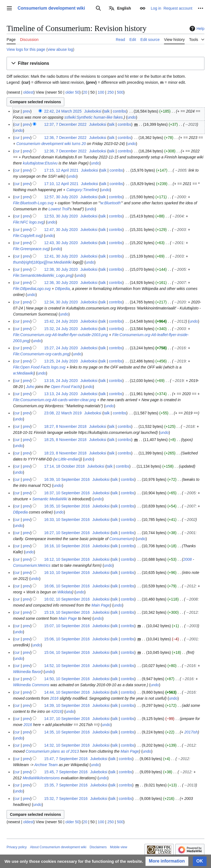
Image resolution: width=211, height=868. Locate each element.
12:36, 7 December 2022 (65, 138)
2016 (54, 698)
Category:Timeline (82, 190)
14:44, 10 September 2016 (67, 692)
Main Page (101, 605)
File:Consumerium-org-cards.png (41, 354)
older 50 (72, 92)
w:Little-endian (67, 459)
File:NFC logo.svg (28, 222)
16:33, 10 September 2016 (67, 520)
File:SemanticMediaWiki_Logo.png (42, 275)
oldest (28, 92)
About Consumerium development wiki (58, 847)
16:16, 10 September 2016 (67, 546)
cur (17, 124)
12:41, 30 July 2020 (61, 256)
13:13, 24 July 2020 (61, 394)
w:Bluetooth (111, 203)
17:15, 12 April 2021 (61, 170)
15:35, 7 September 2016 (66, 785)
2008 (188, 559)
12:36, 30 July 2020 (61, 283)
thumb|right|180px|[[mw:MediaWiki (42, 262)
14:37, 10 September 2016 (67, 719)
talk (107, 111)
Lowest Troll (59, 209)
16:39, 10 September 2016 (67, 479)
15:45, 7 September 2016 (66, 772)
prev (27, 111)
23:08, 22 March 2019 (63, 413)
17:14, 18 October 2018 (64, 466)
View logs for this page (26, 49)
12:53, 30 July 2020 (61, 216)
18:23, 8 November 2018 (65, 453)
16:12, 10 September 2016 (67, 559)
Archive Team (46, 765)
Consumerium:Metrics (32, 565)
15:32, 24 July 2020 (61, 329)
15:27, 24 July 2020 (61, 348)
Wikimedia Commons (31, 685)
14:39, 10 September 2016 (67, 705)
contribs (119, 111)
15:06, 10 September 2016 (67, 639)
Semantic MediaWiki (50, 499)
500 (120, 92)
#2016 (57, 711)
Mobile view (119, 847)
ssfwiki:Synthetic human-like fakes (93, 117)
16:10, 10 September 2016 (67, 573)
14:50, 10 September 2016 (67, 679)
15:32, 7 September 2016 (66, 799)
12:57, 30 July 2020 (61, 197)
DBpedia (62, 289)
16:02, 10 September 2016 (67, 599)
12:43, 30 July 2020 (61, 243)
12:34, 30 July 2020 (61, 302)
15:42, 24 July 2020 (61, 321)
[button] (105, 64)
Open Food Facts (66, 387)
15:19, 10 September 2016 (67, 612)
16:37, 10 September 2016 (67, 493)
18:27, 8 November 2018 (65, 426)
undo (132, 117)
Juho (30, 387)
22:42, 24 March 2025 (63, 111)
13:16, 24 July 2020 (61, 381)
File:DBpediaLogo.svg (32, 289)
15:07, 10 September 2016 (67, 626)
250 (111, 92)
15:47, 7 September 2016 (66, 759)
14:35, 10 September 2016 (67, 732)
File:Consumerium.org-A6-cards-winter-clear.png (54, 400)
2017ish (191, 732)
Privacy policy (17, 847)
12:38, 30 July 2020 (61, 269)
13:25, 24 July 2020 (61, 361)
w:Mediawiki (23, 373)
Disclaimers (98, 847)
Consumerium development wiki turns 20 (51, 144)
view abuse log (60, 49)
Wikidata (65, 592)
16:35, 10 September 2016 (67, 506)
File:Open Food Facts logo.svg (39, 367)
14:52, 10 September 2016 (67, 666)
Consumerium (121, 539)
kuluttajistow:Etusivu (40, 163)
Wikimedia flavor (27, 672)
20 (85, 92)
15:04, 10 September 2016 (67, 652)
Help (196, 29)
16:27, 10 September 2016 (67, 533)
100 (101, 92)
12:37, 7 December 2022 (65, 124)
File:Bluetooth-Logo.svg (33, 203)
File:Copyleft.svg (27, 236)
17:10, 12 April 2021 (61, 184)
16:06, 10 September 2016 (67, 586)
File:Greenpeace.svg (31, 249)
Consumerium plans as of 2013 (52, 751)
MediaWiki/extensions (41, 778)
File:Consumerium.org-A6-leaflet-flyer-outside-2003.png (60, 335)
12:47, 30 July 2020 (61, 230)
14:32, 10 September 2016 (67, 745)
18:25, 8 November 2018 (65, 440)
